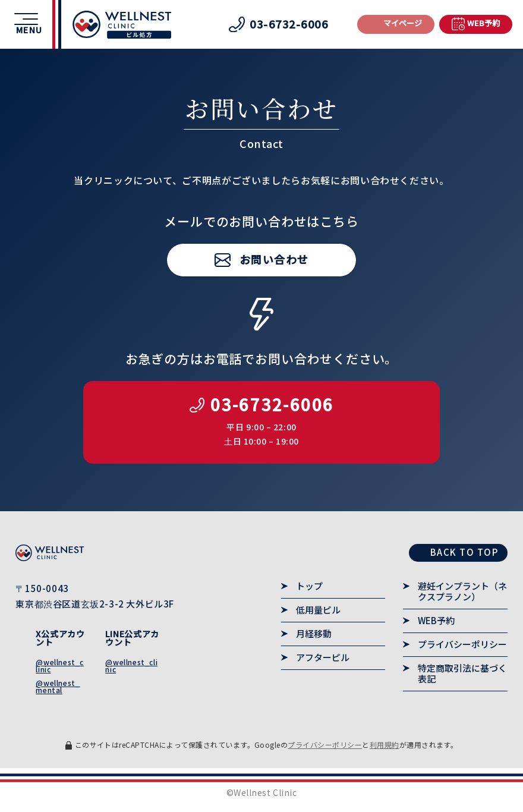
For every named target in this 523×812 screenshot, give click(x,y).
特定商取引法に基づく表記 (462, 673)
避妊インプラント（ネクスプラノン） (462, 591)
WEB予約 (436, 621)
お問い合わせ (274, 259)
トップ (309, 586)
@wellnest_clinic (60, 665)
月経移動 (314, 634)
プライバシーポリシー (462, 644)
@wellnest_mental (58, 686)
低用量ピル (318, 610)
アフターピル (323, 657)
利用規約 (385, 745)
